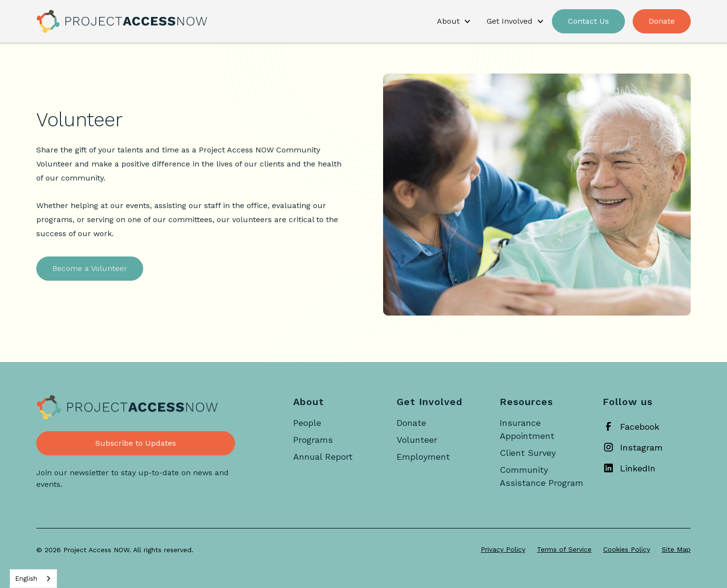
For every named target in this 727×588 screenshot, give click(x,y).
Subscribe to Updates (136, 443)
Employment (423, 457)
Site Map (676, 549)
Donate (662, 21)
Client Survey (528, 453)
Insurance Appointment (527, 429)
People (307, 423)
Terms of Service (564, 549)
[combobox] (33, 579)
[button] (454, 21)
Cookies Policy (627, 549)
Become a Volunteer (90, 268)
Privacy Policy (503, 549)
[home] (122, 21)
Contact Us (588, 21)
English (26, 579)
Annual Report (323, 457)
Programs (313, 440)
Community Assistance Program (542, 476)
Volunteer (417, 440)
